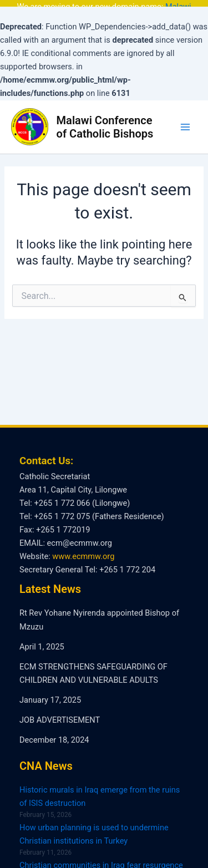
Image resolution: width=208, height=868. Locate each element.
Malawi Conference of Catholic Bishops (105, 122)
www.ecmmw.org (83, 552)
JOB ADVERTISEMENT (60, 715)
